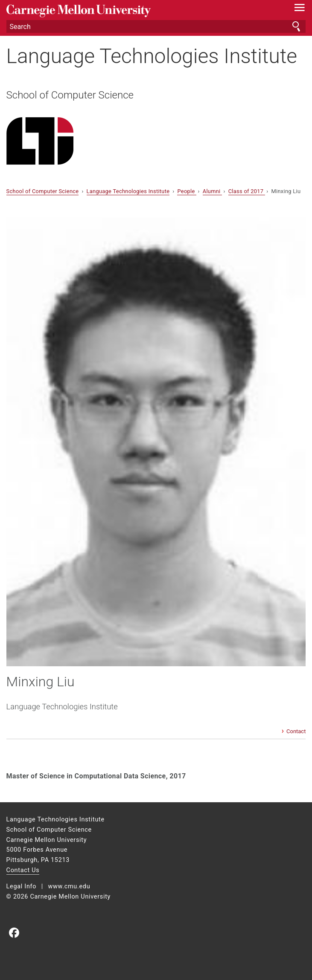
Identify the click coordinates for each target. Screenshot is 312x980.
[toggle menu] (299, 9)
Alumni (212, 191)
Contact (296, 731)
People (187, 191)
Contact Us (23, 870)
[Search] (156, 26)
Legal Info (22, 886)
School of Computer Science (70, 95)
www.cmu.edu (69, 886)
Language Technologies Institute (152, 56)
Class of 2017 (247, 191)
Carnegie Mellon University (134, 11)
